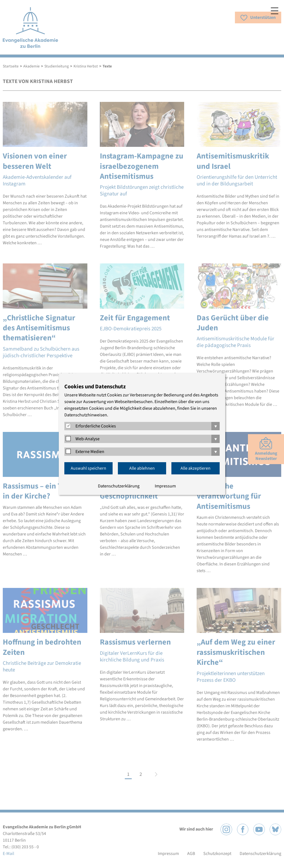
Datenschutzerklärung (119, 486)
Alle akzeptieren (196, 468)
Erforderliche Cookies (96, 426)
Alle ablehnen (142, 468)
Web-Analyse (88, 439)
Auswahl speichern (88, 468)
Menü (275, 11)
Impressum (165, 486)
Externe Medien (90, 452)
